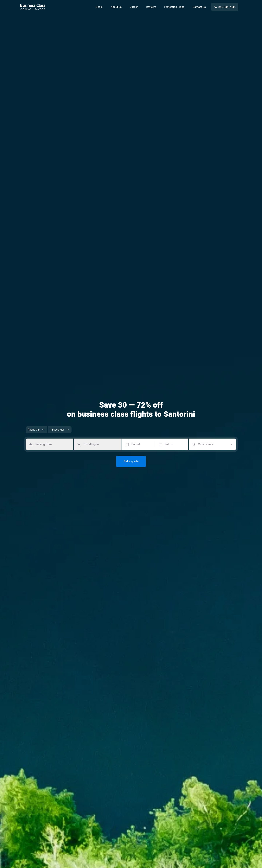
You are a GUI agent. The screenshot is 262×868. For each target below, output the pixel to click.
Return (169, 444)
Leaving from (43, 444)
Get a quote (131, 461)
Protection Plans (174, 7)
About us (116, 7)
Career (134, 7)
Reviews (151, 7)
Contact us (199, 7)
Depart (136, 444)
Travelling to (91, 444)
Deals (99, 7)
